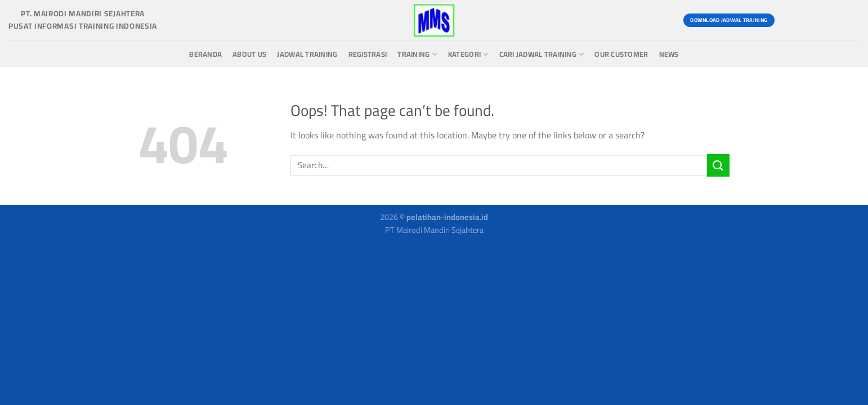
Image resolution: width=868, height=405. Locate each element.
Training (417, 54)
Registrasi (368, 54)
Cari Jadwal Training (542, 54)
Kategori (468, 54)
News (669, 54)
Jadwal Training (307, 54)
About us (249, 54)
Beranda (205, 54)
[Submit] (718, 165)
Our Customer (621, 54)
